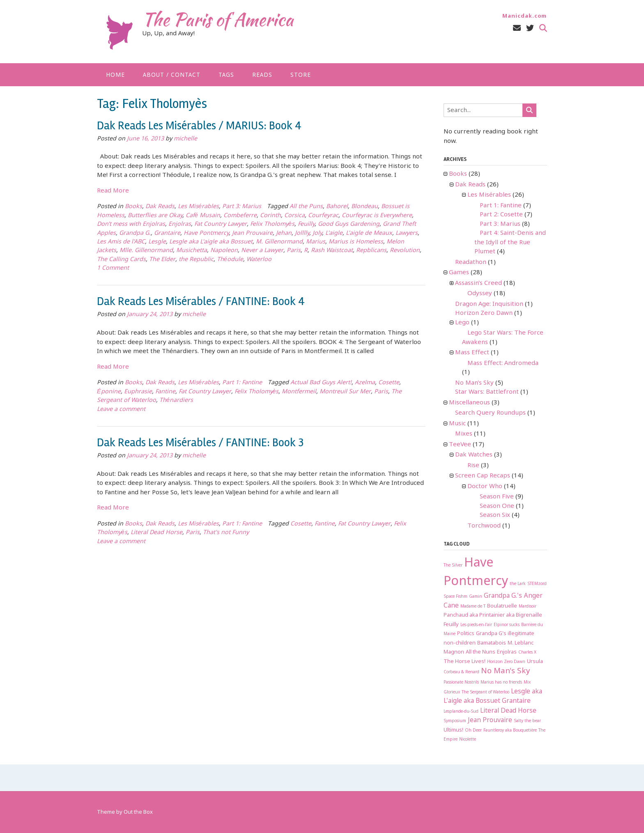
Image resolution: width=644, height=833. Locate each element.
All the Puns (306, 207)
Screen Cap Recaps (483, 476)
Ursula (535, 662)
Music (457, 424)
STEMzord (537, 584)
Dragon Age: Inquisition (489, 304)
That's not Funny (226, 533)
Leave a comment (121, 410)
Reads (262, 75)
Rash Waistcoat (332, 251)
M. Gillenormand (279, 242)
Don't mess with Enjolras (131, 224)
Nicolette (468, 740)
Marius (316, 242)
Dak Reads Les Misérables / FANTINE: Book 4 (201, 301)
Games (459, 273)
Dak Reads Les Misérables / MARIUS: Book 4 (199, 126)
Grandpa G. (135, 233)
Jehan (284, 233)
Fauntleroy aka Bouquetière (510, 731)
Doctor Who (485, 486)
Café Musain (203, 216)
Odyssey (480, 294)
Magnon (454, 652)
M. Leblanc (521, 643)
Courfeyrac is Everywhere (377, 216)
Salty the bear (527, 721)
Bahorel (337, 207)
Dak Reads (160, 207)
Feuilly (306, 224)
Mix (527, 683)
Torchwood (484, 526)
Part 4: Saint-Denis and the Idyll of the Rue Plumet (510, 242)
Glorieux (452, 692)
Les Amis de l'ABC (121, 242)
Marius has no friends (501, 683)
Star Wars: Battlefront (487, 392)
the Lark (518, 584)
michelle (185, 139)
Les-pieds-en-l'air (476, 625)
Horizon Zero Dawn (484, 313)
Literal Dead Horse (156, 533)
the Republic (196, 260)
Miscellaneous (469, 403)
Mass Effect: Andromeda (503, 363)
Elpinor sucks (507, 625)
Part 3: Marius (242, 207)
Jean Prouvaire (252, 233)
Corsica (294, 216)
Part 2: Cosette (501, 215)
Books (133, 207)
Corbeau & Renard (461, 672)
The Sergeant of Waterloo (485, 692)
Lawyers (407, 233)
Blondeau (365, 207)
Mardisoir (528, 607)
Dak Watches (474, 455)
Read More (113, 191)
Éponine (109, 392)
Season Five (497, 497)
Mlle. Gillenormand (146, 251)
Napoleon (224, 251)
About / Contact (172, 75)
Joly (317, 233)
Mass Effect (472, 353)
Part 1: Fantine (242, 383)
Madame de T (473, 607)
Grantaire (167, 233)
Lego (462, 323)
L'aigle (334, 233)
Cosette (389, 383)
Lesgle (157, 242)
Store (301, 75)
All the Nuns (481, 652)
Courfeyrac (323, 216)
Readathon (471, 262)
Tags (226, 75)
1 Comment (113, 268)
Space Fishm (455, 597)
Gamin (476, 597)
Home (115, 75)
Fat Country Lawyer (221, 224)
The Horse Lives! (465, 662)
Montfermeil (299, 392)
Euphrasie (138, 392)
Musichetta (192, 251)
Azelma (365, 383)
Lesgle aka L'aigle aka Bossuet (211, 242)
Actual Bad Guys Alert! (321, 383)
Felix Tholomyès (272, 224)
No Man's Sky (474, 383)
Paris (294, 251)
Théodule (230, 260)
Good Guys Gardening (349, 224)
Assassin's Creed (478, 283)
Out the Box (138, 812)
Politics (466, 634)
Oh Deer (473, 731)
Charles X (527, 653)
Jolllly (302, 233)
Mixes (464, 434)
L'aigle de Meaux (369, 233)
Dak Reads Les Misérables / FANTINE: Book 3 (200, 443)
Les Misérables (198, 207)
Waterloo (259, 260)
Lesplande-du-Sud (461, 712)
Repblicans (371, 251)
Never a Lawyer (262, 251)
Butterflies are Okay (155, 216)
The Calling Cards (121, 260)
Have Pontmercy (206, 233)
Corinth (270, 216)
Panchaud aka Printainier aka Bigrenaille (493, 615)
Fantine (165, 392)
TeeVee (460, 445)
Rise (473, 466)
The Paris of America (218, 19)
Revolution (405, 251)
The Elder (162, 260)
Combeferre (240, 216)
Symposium (455, 721)
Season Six (495, 515)
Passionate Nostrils (461, 683)
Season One (497, 506)
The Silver (453, 566)
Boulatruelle (502, 606)
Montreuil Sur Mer (345, 392)
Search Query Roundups (490, 413)
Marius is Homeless (356, 242)
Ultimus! (453, 730)
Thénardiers (176, 400)
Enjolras (180, 224)
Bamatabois (492, 643)
